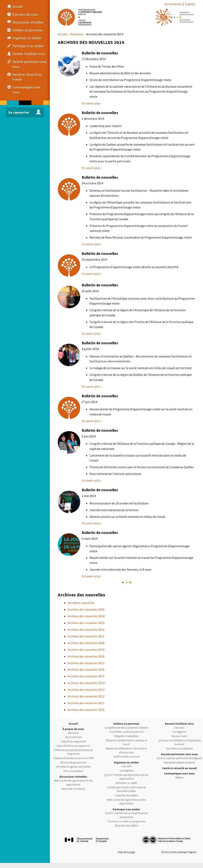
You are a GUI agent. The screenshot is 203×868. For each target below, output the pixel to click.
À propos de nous (73, 729)
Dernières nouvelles (81, 603)
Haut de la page (126, 852)
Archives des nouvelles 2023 (86, 623)
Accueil (63, 34)
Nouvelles (77, 34)
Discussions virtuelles (73, 777)
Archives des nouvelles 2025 (86, 609)
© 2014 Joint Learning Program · (179, 852)
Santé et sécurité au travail (179, 768)
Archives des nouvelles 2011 (86, 703)
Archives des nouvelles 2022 (86, 629)
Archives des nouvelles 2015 (86, 676)
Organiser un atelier (126, 763)
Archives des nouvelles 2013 (86, 690)
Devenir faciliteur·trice (179, 724)
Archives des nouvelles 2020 (86, 643)
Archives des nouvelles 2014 (86, 683)
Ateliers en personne (126, 724)
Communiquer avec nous (179, 774)
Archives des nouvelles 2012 (86, 696)
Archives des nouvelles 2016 (86, 669)
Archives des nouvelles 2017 (86, 663)
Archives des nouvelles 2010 (86, 710)
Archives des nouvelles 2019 (86, 650)
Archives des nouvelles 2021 (86, 636)
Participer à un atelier (126, 809)
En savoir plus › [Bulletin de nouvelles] (92, 103)
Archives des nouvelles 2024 (86, 616)
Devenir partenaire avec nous (179, 754)
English (190, 4)
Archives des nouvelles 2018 (86, 656)
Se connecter (173, 4)
